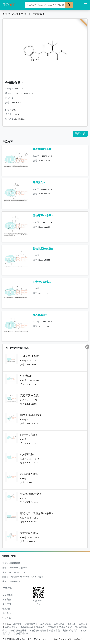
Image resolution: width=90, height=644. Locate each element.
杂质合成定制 (11, 627)
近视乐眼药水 (31, 624)
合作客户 (7, 613)
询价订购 (80, 134)
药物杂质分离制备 (38, 631)
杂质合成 (83, 624)
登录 (10, 618)
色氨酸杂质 (39, 14)
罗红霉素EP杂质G (43, 149)
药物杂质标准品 (70, 631)
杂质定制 (7, 604)
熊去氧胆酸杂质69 (43, 249)
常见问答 (7, 609)
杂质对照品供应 (21, 634)
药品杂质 (40, 627)
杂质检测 (72, 624)
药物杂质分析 (65, 627)
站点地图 (78, 639)
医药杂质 (52, 627)
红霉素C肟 (39, 182)
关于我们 (7, 600)
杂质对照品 (59, 624)
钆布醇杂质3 (40, 315)
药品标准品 (54, 631)
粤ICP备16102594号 (62, 639)
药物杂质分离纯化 (18, 631)
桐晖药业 (17, 624)
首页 (5, 14)
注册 (4, 618)
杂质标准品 (17, 14)
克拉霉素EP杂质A (43, 215)
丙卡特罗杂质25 (42, 282)
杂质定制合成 (27, 627)
